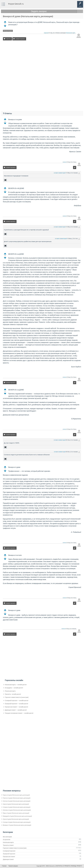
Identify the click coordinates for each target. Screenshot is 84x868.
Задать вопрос (39, 11)
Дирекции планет (8, 859)
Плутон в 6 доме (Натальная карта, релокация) (17, 798)
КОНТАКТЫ (59, 866)
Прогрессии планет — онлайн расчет (16, 707)
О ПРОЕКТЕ (67, 866)
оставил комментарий (60, 173)
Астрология (7, 840)
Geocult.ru (52, 866)
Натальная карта (71, 33)
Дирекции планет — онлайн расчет (16, 710)
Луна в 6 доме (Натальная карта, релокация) (16, 819)
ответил (65, 162)
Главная (4, 866)
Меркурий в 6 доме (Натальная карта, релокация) (17, 816)
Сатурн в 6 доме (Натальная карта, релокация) (17, 807)
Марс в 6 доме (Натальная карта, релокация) (16, 813)
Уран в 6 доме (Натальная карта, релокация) (16, 804)
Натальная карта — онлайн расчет (16, 685)
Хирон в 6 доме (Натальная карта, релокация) (16, 795)
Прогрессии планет (9, 857)
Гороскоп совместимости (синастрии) (17, 697)
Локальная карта (10, 691)
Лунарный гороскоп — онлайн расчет (17, 704)
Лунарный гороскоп (9, 854)
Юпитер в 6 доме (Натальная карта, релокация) (17, 810)
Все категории (7, 837)
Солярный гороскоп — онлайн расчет (17, 701)
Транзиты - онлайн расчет (13, 694)
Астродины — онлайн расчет (14, 688)
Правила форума (13, 866)
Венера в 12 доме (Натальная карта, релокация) (17, 825)
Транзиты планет (8, 845)
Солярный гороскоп (9, 851)
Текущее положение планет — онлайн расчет (19, 713)
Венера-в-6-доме (8, 31)
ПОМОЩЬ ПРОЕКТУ (76, 866)
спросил (46, 33)
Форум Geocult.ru (16, 4)
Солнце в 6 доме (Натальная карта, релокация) (17, 822)
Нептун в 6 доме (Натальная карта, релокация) (17, 801)
